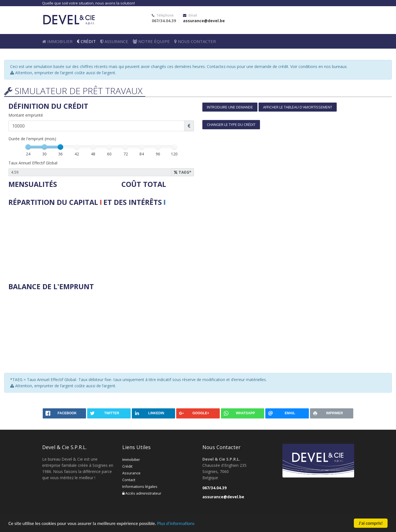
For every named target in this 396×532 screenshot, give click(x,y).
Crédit (86, 41)
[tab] (295, 120)
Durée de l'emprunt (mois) (32, 139)
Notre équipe (151, 41)
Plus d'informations (176, 523)
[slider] (60, 147)
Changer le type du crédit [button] (231, 124)
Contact (129, 480)
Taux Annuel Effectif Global (33, 163)
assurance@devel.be (204, 21)
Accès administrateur (142, 493)
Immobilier (57, 41)
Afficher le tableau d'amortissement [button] (298, 107)
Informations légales (140, 486)
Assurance (114, 41)
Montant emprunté (26, 115)
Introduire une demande (230, 107)
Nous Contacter (195, 41)
